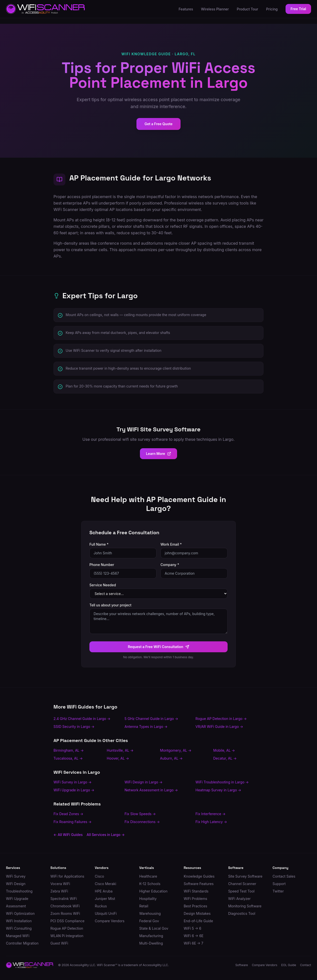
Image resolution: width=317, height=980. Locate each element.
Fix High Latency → (211, 822)
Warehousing (150, 913)
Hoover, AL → (118, 758)
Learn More (158, 454)
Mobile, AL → (224, 750)
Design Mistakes (197, 913)
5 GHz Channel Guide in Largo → (151, 719)
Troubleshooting (19, 891)
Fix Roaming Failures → (73, 822)
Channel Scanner (242, 884)
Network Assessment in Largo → (151, 790)
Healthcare (148, 876)
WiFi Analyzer (239, 899)
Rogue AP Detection (67, 928)
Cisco (99, 876)
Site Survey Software (245, 876)
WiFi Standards (196, 891)
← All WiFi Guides (68, 835)
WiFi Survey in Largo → (73, 782)
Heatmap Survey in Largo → (218, 790)
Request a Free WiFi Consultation (158, 647)
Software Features (199, 884)
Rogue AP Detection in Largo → (221, 719)
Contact (305, 965)
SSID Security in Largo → (74, 727)
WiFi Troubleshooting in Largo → (222, 782)
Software (242, 965)
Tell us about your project (110, 605)
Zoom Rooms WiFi (65, 913)
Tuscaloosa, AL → (68, 758)
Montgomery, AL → (176, 750)
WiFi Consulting (19, 928)
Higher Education (153, 891)
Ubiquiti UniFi (106, 913)
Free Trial (298, 9)
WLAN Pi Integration (67, 936)
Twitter (278, 891)
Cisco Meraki (106, 884)
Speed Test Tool (241, 891)
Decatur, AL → (225, 758)
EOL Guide (289, 965)
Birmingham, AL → (69, 750)
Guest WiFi (59, 943)
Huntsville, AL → (120, 750)
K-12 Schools (150, 884)
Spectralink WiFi (64, 899)
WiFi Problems (196, 899)
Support (279, 884)
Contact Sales (284, 876)
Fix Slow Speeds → (140, 814)
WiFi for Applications (67, 876)
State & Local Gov (154, 928)
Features (186, 9)
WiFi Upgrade (17, 899)
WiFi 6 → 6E (194, 936)
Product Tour (248, 9)
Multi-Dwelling (151, 943)
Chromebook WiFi (65, 906)
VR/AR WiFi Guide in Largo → (219, 727)
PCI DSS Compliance (67, 921)
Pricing (272, 9)
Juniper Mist (105, 899)
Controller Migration (22, 943)
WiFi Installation (19, 921)
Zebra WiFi (59, 891)
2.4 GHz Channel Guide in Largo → (82, 719)
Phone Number (102, 565)
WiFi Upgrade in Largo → (74, 790)
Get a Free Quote (158, 124)
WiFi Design (16, 884)
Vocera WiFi (60, 884)
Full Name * (99, 544)
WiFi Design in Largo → (144, 782)
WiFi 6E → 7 (194, 943)
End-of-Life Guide (198, 921)
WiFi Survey (16, 876)
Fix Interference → (210, 814)
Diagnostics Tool (242, 913)
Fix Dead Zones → (68, 814)
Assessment (16, 906)
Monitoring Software (245, 906)
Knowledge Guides (199, 876)
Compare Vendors (110, 921)
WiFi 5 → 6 (193, 928)
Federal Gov (149, 921)
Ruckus (101, 906)
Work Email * (171, 544)
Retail (144, 906)
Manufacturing (151, 936)
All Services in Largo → (106, 835)
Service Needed (103, 585)
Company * (170, 565)
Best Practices (196, 906)
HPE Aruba (104, 891)
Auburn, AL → (171, 758)
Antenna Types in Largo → (146, 727)
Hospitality (148, 899)
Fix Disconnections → (142, 822)
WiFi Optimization (20, 913)
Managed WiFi (18, 936)
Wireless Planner (215, 9)
